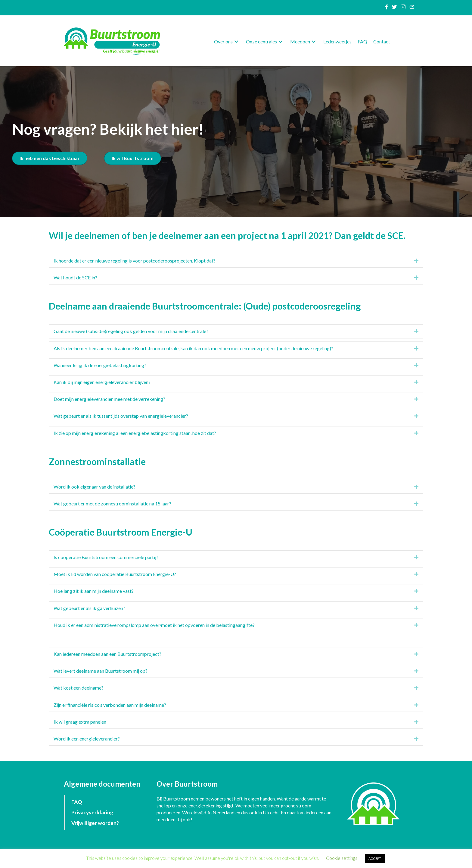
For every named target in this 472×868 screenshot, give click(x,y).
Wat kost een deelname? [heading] (79, 688)
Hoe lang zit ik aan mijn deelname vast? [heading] (94, 591)
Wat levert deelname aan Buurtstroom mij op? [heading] (101, 671)
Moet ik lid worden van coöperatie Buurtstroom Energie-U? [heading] (115, 574)
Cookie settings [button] (342, 858)
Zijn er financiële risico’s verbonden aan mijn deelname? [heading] (110, 705)
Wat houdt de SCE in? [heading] (75, 277)
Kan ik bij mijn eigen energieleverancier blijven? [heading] (102, 382)
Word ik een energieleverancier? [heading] (87, 739)
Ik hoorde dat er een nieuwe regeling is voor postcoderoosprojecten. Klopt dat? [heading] (135, 261)
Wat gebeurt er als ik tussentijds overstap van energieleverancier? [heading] (121, 416)
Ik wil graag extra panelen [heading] (80, 722)
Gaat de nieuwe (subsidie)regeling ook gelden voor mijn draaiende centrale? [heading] (131, 331)
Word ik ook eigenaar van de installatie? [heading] (95, 487)
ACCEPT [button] (375, 859)
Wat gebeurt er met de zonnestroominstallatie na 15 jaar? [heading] (112, 503)
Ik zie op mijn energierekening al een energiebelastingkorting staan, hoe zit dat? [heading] (135, 433)
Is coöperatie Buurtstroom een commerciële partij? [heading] (106, 557)
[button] (236, 42)
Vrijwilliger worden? (95, 823)
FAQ (77, 802)
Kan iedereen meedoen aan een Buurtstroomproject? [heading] (107, 654)
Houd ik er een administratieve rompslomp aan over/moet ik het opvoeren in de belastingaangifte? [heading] (154, 625)
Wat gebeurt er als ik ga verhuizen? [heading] (89, 608)
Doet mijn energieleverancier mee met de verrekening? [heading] (109, 399)
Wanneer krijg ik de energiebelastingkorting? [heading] (100, 365)
